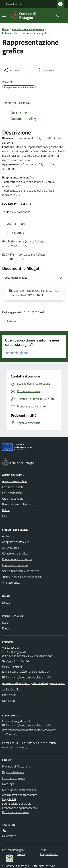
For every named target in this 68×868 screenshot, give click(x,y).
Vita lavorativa (11, 582)
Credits (21, 854)
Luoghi (6, 622)
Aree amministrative (14, 481)
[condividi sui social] (11, 70)
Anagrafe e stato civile (16, 542)
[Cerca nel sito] (57, 16)
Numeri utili (9, 701)
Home (5, 29)
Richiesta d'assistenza (15, 812)
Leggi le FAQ (10, 799)
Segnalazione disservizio (17, 803)
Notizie (6, 602)
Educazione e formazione (17, 559)
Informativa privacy (14, 778)
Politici (6, 510)
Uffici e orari (9, 695)
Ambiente (8, 536)
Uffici (5, 516)
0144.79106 (21, 661)
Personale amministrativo (18, 504)
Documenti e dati (12, 487)
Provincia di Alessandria (16, 766)
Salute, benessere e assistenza (21, 571)
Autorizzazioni (11, 548)
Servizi (43, 850)
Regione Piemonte (14, 4)
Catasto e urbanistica (15, 553)
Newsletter (9, 836)
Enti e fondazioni (12, 493)
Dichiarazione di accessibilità (19, 790)
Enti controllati (10, 33)
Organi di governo (13, 499)
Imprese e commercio (15, 565)
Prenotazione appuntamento (19, 808)
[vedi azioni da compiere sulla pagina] (46, 70)
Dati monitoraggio (13, 850)
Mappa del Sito (49, 854)
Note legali (9, 784)
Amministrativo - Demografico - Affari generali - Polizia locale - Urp (34, 686)
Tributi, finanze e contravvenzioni (22, 577)
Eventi (6, 628)
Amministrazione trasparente (28, 29)
